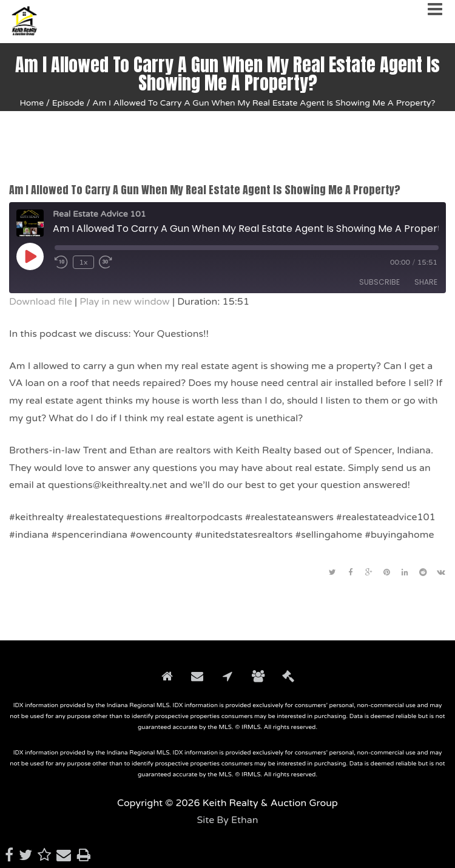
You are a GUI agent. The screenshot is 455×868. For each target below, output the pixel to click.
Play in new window (124, 302)
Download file (41, 302)
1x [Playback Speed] (83, 262)
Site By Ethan (227, 820)
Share (426, 282)
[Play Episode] (30, 256)
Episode (68, 103)
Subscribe (379, 282)
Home (32, 103)
